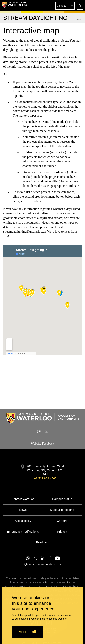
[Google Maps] (42, 300)
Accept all (27, 632)
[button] (65, 6)
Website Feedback (42, 443)
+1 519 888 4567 (45, 478)
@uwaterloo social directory (42, 564)
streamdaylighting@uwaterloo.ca (24, 231)
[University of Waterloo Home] (14, 6)
